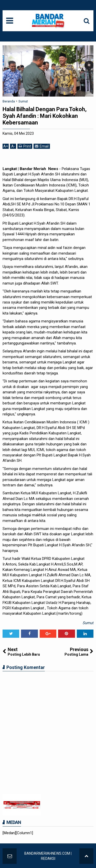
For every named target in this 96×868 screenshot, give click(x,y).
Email (42, 146)
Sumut (88, 623)
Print (25, 146)
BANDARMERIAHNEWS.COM (47, 853)
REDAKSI (48, 859)
